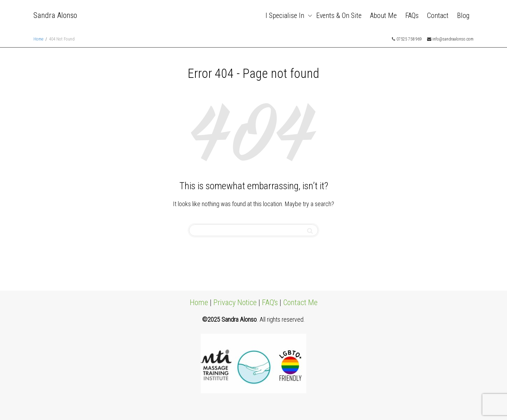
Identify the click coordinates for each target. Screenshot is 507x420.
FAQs (412, 16)
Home (199, 302)
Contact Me (300, 302)
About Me (383, 16)
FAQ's (270, 302)
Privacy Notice (235, 302)
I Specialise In (286, 16)
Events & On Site (339, 16)
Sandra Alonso (55, 15)
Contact (438, 16)
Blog (463, 16)
